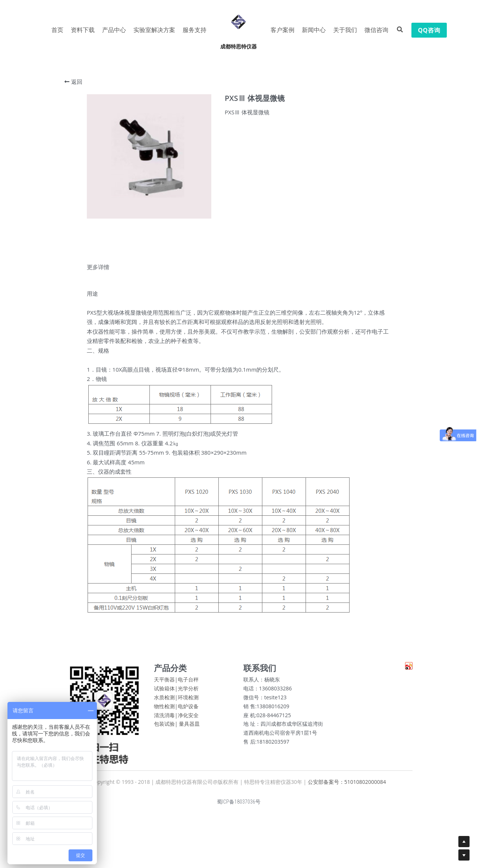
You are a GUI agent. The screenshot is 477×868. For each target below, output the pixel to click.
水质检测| (166, 701)
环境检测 (188, 701)
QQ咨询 (429, 30)
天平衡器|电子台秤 (176, 683)
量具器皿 (189, 727)
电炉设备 (188, 710)
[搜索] (400, 30)
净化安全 (188, 718)
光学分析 (188, 692)
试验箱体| (166, 692)
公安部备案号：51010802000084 (347, 786)
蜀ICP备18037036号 (239, 805)
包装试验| (166, 727)
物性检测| (166, 710)
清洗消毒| (166, 718)
